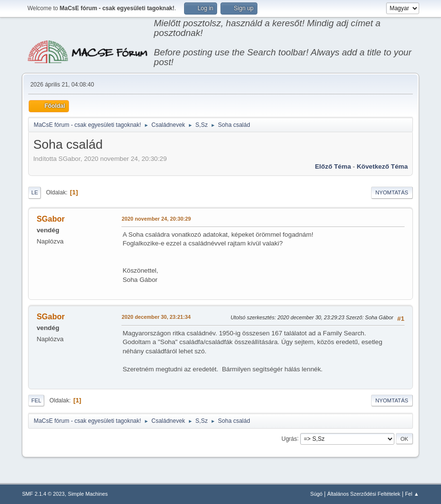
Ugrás (289, 438)
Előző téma (333, 166)
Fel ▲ (412, 494)
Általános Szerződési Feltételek (364, 494)
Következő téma (382, 166)
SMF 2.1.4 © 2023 (43, 494)
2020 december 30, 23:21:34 (156, 317)
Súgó (316, 494)
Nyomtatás (392, 192)
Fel (36, 400)
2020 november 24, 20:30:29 (156, 219)
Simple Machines (88, 494)
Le (34, 192)
